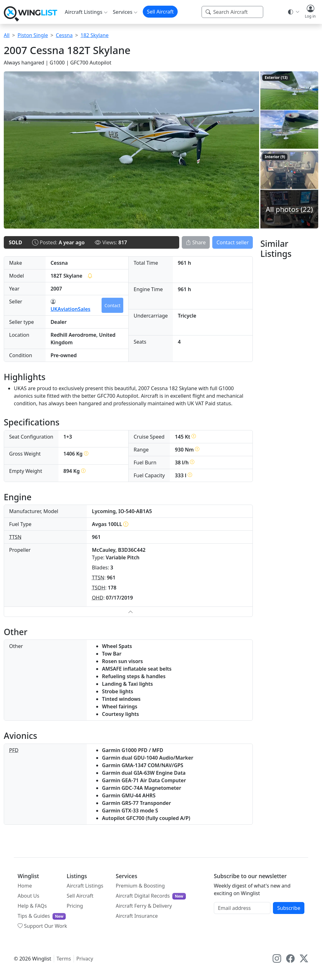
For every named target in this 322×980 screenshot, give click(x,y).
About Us (28, 896)
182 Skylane (94, 35)
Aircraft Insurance (137, 916)
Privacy (85, 959)
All (7, 35)
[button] (310, 12)
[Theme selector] (293, 12)
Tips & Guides (42, 916)
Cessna (64, 35)
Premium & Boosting (140, 886)
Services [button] (123, 12)
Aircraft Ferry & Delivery (144, 906)
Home (25, 886)
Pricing (75, 906)
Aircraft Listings (85, 886)
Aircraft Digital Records (151, 896)
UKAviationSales (71, 305)
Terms (64, 959)
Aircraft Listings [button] (84, 12)
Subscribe (289, 908)
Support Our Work (42, 926)
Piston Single (33, 35)
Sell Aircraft (160, 12)
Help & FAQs (32, 906)
